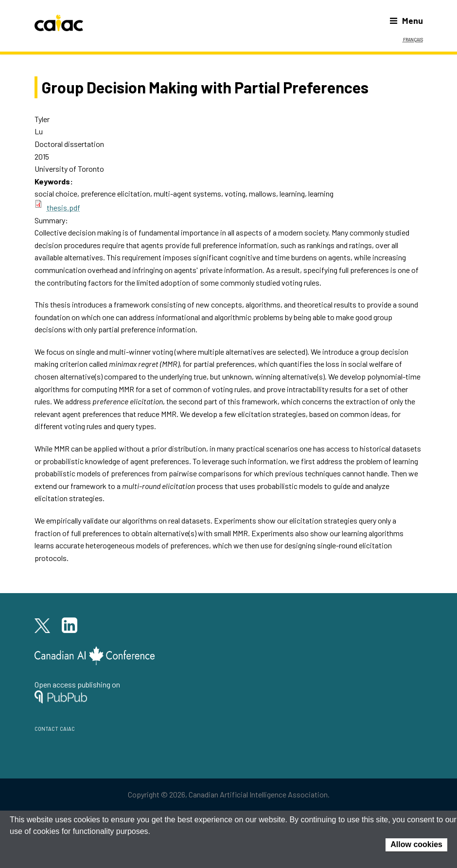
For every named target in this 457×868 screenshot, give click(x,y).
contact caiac (55, 728)
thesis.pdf (63, 208)
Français (413, 39)
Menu (406, 20)
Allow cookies (416, 844)
